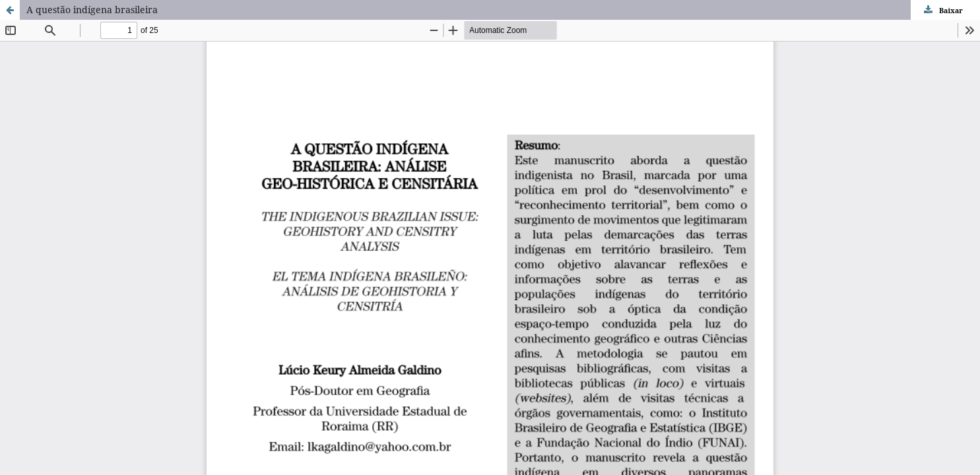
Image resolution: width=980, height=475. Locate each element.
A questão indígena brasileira (92, 10)
